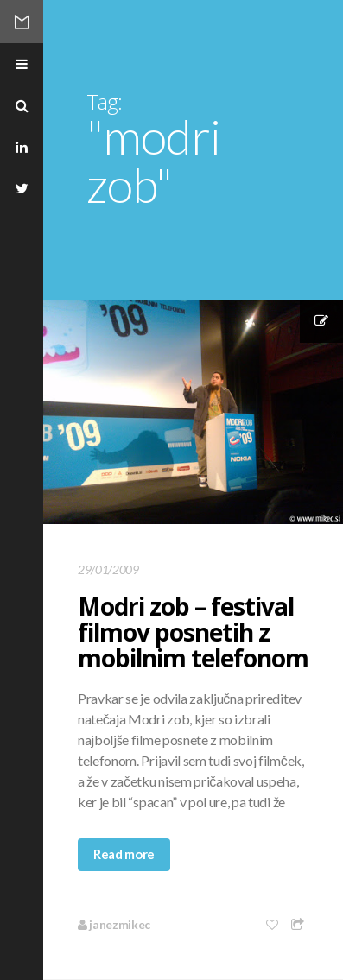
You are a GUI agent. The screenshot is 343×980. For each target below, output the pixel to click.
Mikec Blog (22, 22)
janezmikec (114, 924)
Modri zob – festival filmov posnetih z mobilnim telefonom (193, 632)
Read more (124, 854)
